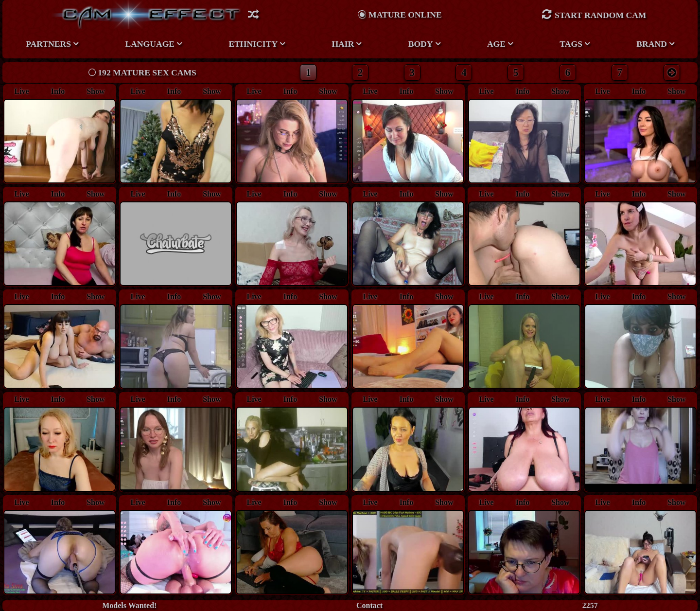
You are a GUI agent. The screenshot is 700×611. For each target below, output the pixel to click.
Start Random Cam (594, 14)
